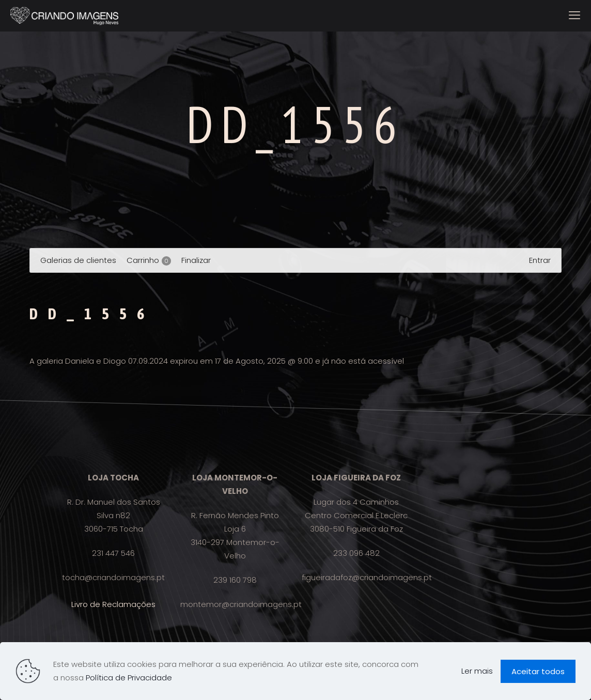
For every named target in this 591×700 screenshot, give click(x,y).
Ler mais (477, 671)
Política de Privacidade (129, 678)
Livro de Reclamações (113, 604)
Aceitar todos (538, 671)
